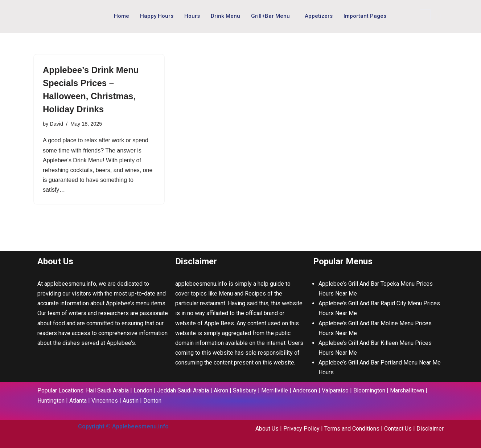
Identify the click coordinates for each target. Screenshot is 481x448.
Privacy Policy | (304, 429)
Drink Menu (225, 16)
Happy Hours (157, 16)
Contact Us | (400, 429)
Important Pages (365, 16)
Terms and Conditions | (354, 429)
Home (122, 16)
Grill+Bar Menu (270, 16)
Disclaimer (430, 429)
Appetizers (319, 16)
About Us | (269, 429)
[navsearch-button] (425, 15)
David (56, 124)
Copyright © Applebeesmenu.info (123, 426)
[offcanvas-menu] (438, 16)
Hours (192, 16)
